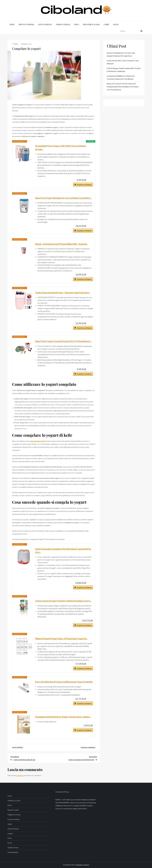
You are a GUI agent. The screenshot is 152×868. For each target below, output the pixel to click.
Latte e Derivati (45, 24)
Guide (12, 24)
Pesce (10, 843)
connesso (20, 775)
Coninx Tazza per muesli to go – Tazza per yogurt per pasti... (63, 293)
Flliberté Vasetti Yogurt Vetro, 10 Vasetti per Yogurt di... (61, 639)
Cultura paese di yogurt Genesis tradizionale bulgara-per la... (63, 601)
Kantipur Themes (83, 865)
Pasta (77, 24)
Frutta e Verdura (26, 24)
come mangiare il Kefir (37, 441)
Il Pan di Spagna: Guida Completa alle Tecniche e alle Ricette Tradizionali (124, 70)
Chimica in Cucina (14, 801)
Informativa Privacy (62, 792)
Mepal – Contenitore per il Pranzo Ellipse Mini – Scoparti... (62, 244)
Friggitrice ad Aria (91, 24)
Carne (106, 24)
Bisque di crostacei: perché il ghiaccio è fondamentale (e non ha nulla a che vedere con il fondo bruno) (123, 87)
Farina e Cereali (63, 24)
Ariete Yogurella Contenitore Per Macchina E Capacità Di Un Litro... (63, 551)
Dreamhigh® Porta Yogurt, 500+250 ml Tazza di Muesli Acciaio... (60, 148)
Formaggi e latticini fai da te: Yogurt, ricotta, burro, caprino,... (63, 717)
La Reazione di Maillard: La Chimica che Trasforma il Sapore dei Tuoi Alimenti (121, 77)
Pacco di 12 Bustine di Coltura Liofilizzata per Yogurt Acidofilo (64, 682)
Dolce (116, 24)
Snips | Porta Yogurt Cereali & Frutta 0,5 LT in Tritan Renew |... (63, 341)
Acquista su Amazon (84, 185)
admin (16, 44)
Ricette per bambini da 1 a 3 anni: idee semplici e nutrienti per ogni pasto (121, 54)
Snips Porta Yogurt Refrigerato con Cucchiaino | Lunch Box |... (63, 198)
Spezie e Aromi (13, 848)
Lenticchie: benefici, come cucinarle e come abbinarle (123, 62)
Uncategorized (13, 852)
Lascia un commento (88, 747)
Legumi (10, 833)
